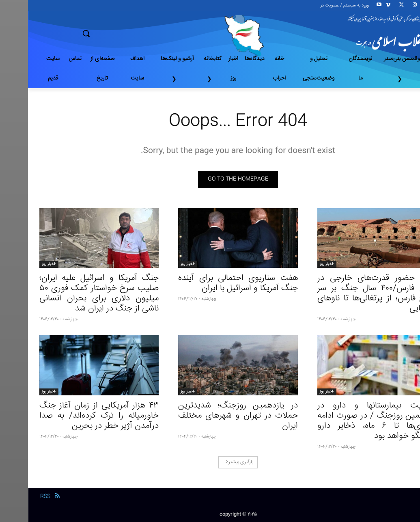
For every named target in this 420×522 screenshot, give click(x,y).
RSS (17, 496)
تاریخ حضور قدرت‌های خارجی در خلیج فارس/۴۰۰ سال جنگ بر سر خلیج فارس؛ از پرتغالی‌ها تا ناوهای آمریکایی (349, 293)
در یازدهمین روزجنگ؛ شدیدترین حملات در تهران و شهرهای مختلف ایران (210, 416)
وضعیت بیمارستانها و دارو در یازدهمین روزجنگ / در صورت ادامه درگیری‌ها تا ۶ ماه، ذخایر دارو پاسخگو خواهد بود (349, 421)
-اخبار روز (299, 264)
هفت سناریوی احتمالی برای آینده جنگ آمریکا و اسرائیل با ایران (210, 283)
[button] (115, 33)
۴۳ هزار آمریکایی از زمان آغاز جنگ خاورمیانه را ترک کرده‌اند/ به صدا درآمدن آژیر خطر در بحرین (71, 416)
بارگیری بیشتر (211, 462)
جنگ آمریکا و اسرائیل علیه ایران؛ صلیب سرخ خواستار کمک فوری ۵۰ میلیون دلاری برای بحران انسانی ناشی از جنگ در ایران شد (71, 293)
